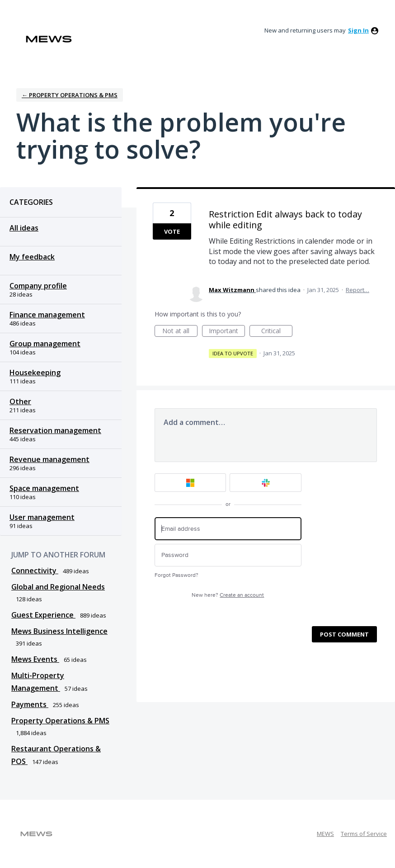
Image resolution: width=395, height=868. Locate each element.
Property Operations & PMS (60, 721)
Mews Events (35, 659)
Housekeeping (35, 373)
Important (227, 332)
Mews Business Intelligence (59, 631)
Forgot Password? (176, 575)
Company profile (38, 286)
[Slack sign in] (266, 483)
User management (42, 517)
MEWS (325, 834)
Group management (45, 344)
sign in (358, 30)
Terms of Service (364, 834)
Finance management (47, 315)
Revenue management (49, 459)
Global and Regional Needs (58, 587)
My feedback (32, 257)
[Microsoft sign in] (190, 483)
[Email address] (228, 529)
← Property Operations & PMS (70, 95)
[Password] (228, 555)
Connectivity (35, 571)
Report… (357, 290)
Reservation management (55, 430)
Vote (172, 231)
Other (20, 401)
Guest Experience (43, 615)
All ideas (24, 228)
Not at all (180, 332)
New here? (228, 595)
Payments (30, 704)
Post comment (344, 634)
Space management (44, 488)
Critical (277, 332)
